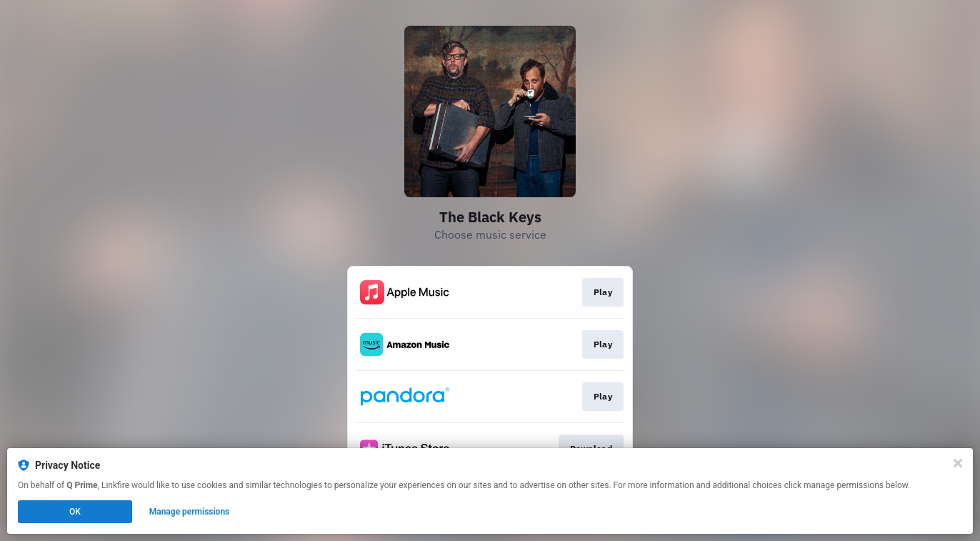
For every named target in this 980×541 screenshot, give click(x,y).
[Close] (958, 463)
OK (75, 512)
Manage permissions (190, 512)
